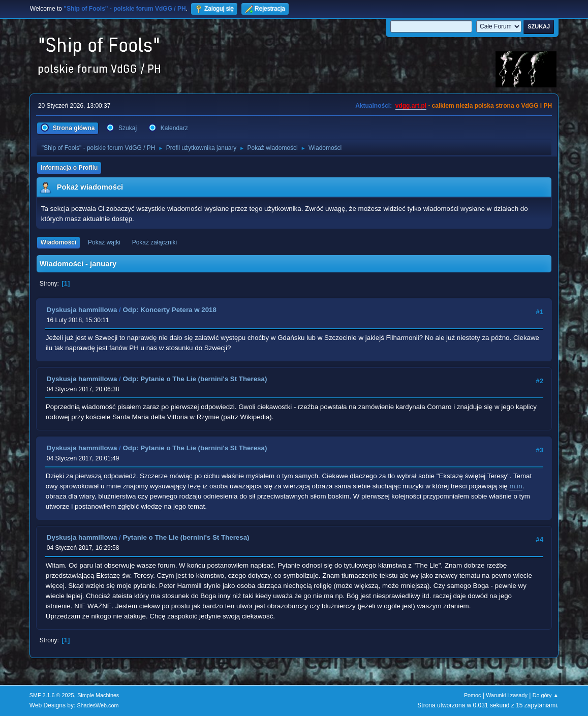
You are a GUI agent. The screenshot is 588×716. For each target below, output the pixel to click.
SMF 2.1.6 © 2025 (52, 695)
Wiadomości (58, 242)
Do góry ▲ (546, 695)
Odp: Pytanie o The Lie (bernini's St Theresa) (195, 379)
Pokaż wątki (104, 242)
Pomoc (473, 695)
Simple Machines (98, 695)
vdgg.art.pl (411, 106)
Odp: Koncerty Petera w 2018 (169, 310)
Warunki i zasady (507, 695)
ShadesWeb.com (98, 705)
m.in (516, 486)
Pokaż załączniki (155, 242)
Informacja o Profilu (69, 168)
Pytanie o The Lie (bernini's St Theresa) (186, 537)
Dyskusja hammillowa (82, 310)
